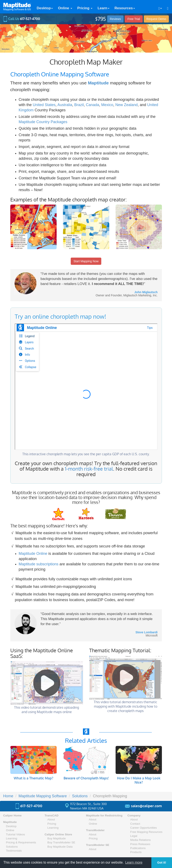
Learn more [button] (134, 862)
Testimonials (14, 851)
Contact (135, 824)
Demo (156, 19)
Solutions (12, 847)
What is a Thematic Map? (33, 778)
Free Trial (134, 19)
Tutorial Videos (15, 834)
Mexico (107, 105)
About (51, 819)
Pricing (85, 8)
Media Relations (141, 840)
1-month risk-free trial (89, 469)
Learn (103, 8)
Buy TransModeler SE (61, 842)
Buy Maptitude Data (60, 847)
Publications (138, 848)
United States (44, 105)
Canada (93, 105)
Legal (134, 836)
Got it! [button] (162, 863)
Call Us (22, 19)
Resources (125, 8)
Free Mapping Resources (146, 832)
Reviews (115, 19)
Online (65, 8)
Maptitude (98, 83)
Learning (11, 838)
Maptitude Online (33, 554)
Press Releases (140, 844)
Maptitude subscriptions (39, 564)
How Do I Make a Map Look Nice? (139, 780)
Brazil (79, 105)
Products (136, 852)
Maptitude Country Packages (43, 122)
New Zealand (127, 105)
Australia (65, 105)
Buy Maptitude (57, 838)
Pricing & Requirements (21, 842)
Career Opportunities (144, 828)
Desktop (45, 8)
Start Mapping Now (86, 261)
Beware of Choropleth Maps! (86, 778)
